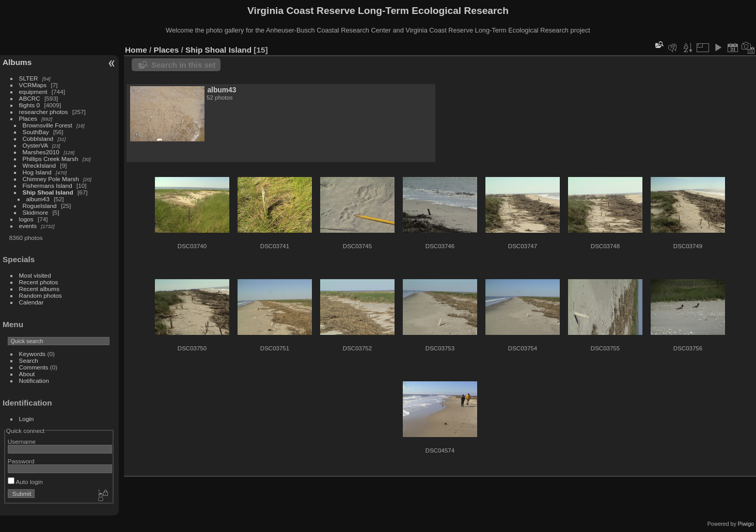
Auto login (25, 482)
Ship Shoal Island (48, 192)
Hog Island (37, 172)
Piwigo (746, 524)
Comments (34, 367)
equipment (33, 92)
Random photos (41, 295)
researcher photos (44, 112)
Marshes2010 (41, 152)
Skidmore (36, 212)
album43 (38, 199)
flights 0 (30, 105)
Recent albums (39, 289)
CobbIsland (38, 139)
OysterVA (35, 145)
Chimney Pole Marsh (51, 179)
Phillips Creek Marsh (51, 159)
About (27, 374)
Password (21, 461)
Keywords (33, 354)
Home (136, 50)
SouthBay (36, 132)
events (28, 226)
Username (22, 441)
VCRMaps (33, 85)
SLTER (29, 78)
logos (26, 219)
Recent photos (39, 282)
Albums (17, 62)
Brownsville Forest (48, 125)
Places (28, 118)
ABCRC (30, 98)
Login (27, 419)
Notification (34, 381)
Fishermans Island (48, 186)
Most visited (35, 275)
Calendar (31, 302)
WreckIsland (40, 165)
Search (29, 360)
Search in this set (183, 65)
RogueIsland (40, 206)
